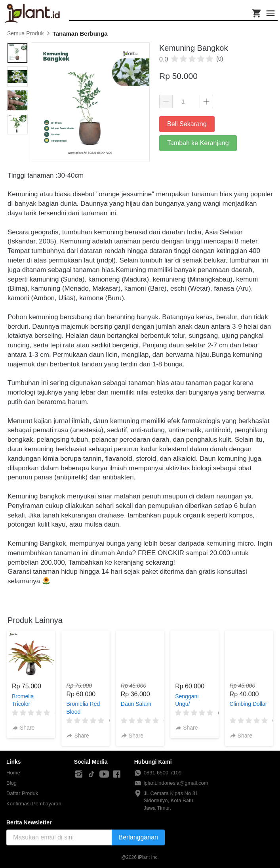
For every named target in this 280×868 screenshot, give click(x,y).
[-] (79, 774)
